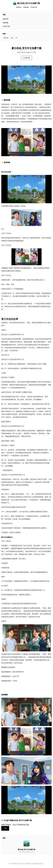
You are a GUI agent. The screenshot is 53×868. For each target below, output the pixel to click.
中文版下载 (34, 7)
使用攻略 (26, 7)
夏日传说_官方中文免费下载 (26, 3)
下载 (5, 828)
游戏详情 (19, 7)
